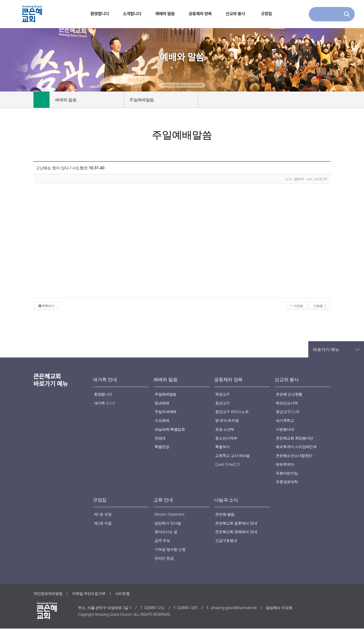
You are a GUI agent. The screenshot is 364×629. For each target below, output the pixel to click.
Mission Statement (170, 514)
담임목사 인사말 (168, 523)
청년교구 (223, 403)
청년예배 (162, 403)
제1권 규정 (103, 514)
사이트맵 (122, 594)
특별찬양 (162, 447)
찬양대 (160, 438)
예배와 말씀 (87, 100)
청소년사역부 (226, 438)
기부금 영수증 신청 (170, 550)
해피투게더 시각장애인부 (296, 447)
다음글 (320, 306)
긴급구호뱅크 (226, 541)
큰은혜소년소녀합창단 (294, 456)
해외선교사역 (287, 403)
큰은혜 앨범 (225, 514)
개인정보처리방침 (48, 594)
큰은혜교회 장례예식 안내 (236, 532)
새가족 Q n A (104, 403)
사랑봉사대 (285, 429)
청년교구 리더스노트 (232, 412)
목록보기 (46, 306)
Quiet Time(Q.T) (227, 465)
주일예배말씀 (161, 100)
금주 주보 (162, 541)
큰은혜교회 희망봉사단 (294, 438)
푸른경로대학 (287, 482)
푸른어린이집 (287, 473)
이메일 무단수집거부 (89, 594)
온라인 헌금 (164, 558)
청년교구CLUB (288, 412)
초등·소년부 (225, 429)
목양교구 (223, 394)
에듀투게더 (285, 465)
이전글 (297, 306)
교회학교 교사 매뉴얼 (232, 456)
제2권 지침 (103, 523)
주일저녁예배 (166, 412)
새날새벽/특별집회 (170, 429)
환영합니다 (103, 394)
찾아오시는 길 (166, 532)
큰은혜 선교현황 (289, 394)
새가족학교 (285, 420)
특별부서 (223, 447)
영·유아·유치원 (227, 420)
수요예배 (162, 420)
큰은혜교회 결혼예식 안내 (236, 523)
